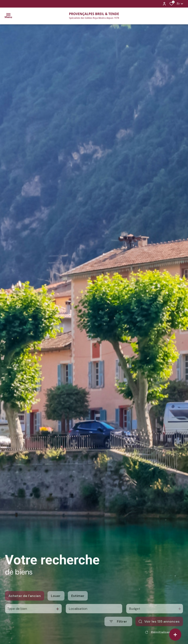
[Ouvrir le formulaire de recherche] (118, 631)
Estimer (78, 606)
